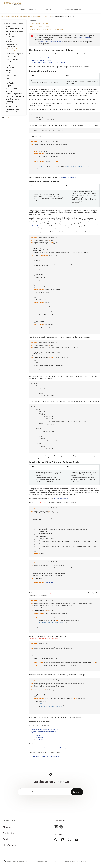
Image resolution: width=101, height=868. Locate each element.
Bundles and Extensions (13, 31)
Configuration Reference (14, 96)
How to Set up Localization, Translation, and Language (49, 748)
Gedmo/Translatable (38, 226)
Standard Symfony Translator (39, 24)
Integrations (9, 65)
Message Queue (11, 76)
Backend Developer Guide (27, 17)
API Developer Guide (12, 112)
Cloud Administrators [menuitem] (49, 10)
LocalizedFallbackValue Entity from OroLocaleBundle (46, 29)
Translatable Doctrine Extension (40, 27)
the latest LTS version (83, 38)
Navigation (10, 70)
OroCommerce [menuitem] (67, 10)
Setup (7, 26)
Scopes (8, 86)
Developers (15, 17)
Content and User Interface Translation (15, 50)
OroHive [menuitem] (77, 10)
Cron (7, 78)
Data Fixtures (11, 56)
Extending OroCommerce (10, 103)
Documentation (6, 17)
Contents (33, 21)
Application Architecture (14, 29)
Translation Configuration (15, 54)
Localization (11, 62)
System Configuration (14, 94)
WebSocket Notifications (10, 82)
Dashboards (10, 68)
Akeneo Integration (13, 106)
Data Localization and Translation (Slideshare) (46, 756)
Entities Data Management (10, 38)
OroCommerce (11, 820)
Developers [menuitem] (33, 10)
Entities (8, 34)
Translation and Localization (43, 17)
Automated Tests (11, 109)
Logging (9, 91)
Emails (8, 73)
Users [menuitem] (23, 10)
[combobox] (40, 3)
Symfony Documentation (69, 177)
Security (8, 41)
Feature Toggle (11, 88)
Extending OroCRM (12, 99)
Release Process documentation (51, 42)
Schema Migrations (13, 59)
